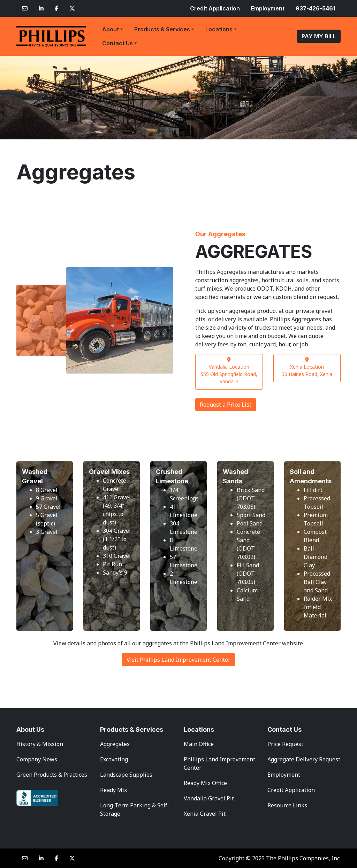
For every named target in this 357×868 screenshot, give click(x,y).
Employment (268, 8)
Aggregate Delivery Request (304, 759)
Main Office (199, 744)
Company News (37, 759)
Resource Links (287, 805)
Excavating (114, 759)
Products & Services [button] (162, 29)
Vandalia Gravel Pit (209, 798)
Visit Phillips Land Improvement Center (178, 660)
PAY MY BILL (319, 36)
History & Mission (40, 744)
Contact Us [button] (117, 43)
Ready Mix (113, 790)
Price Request (285, 744)
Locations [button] (219, 29)
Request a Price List (226, 405)
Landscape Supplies (126, 775)
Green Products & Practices (52, 775)
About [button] (111, 29)
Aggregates (115, 744)
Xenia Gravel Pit (205, 814)
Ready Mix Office (205, 783)
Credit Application (215, 8)
